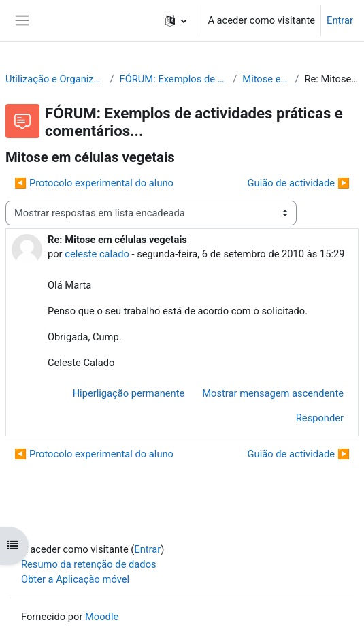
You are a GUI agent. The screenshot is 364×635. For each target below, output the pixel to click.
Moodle (102, 617)
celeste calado (97, 254)
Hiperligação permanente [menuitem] (129, 393)
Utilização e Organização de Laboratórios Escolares (55, 79)
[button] (176, 20)
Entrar (340, 20)
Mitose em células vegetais (266, 79)
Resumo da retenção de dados (89, 564)
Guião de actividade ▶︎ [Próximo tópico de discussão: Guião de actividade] (299, 183)
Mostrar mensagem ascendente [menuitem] (273, 393)
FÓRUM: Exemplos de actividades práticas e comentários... (174, 79)
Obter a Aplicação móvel (75, 579)
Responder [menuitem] (320, 418)
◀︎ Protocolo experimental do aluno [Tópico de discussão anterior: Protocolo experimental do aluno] (94, 183)
